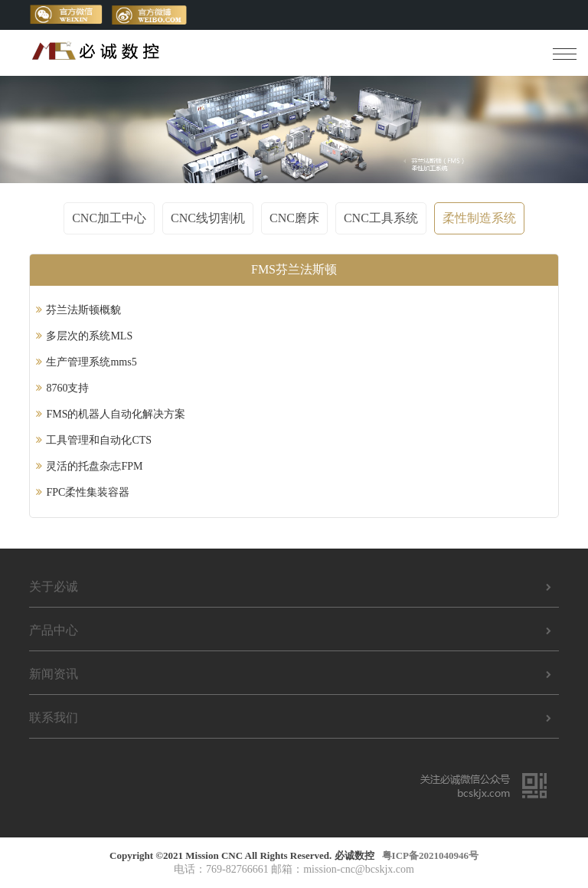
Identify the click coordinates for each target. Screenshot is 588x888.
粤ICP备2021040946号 (430, 855)
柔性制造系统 (479, 218)
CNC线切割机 (208, 218)
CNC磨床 (294, 218)
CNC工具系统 (381, 218)
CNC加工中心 (109, 218)
